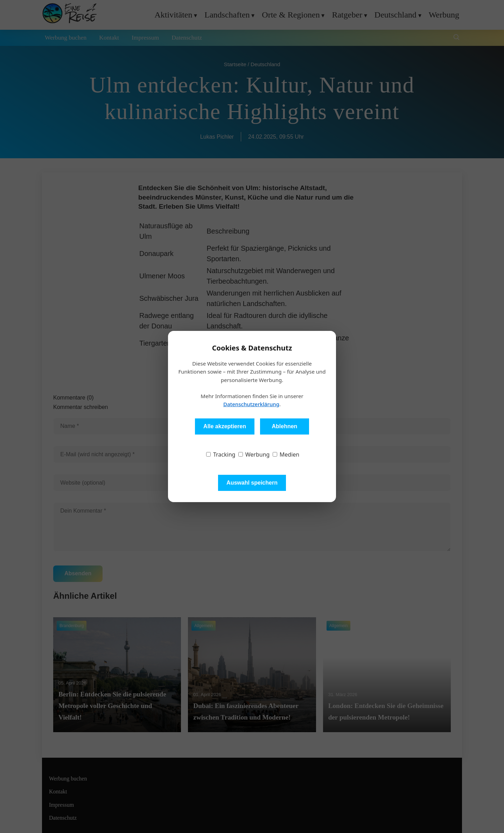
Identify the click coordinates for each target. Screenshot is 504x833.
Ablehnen (284, 426)
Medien (286, 454)
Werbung (254, 454)
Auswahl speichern (252, 483)
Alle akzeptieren (225, 426)
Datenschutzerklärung (251, 404)
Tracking (221, 454)
